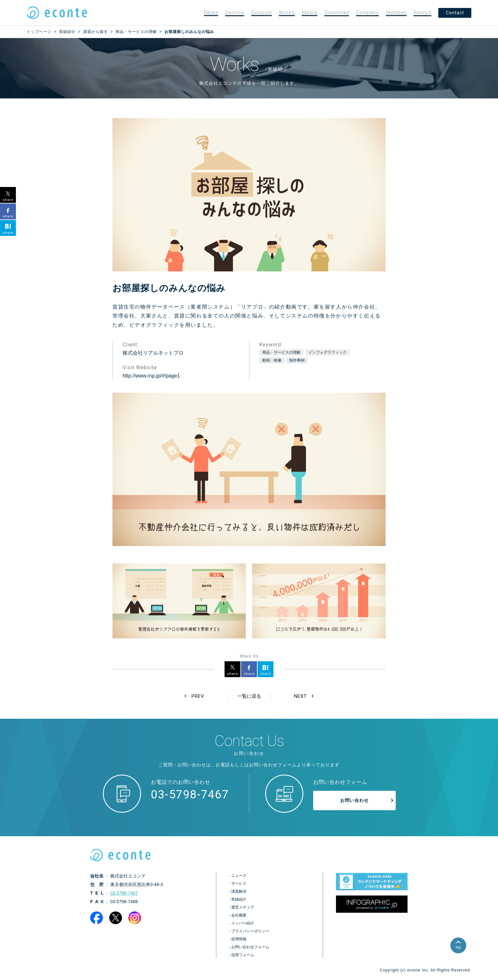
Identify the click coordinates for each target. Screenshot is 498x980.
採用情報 (239, 940)
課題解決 (239, 892)
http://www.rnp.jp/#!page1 (151, 376)
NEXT (300, 696)
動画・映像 (272, 360)
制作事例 (297, 360)
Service (235, 13)
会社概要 (239, 916)
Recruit (422, 13)
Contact (455, 13)
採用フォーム (243, 956)
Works (287, 13)
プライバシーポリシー (250, 932)
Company (367, 13)
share (233, 674)
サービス (239, 884)
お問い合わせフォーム (250, 948)
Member (396, 13)
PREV (198, 696)
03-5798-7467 (190, 795)
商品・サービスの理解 (281, 352)
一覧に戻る (249, 696)
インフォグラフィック (327, 352)
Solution (262, 13)
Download (337, 13)
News (211, 13)
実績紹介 (239, 900)
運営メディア (243, 908)
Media (310, 13)
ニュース (239, 876)
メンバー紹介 (243, 924)
